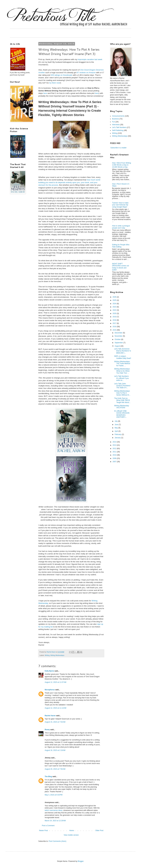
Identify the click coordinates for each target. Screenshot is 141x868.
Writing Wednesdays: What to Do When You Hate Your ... (122, 371)
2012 (115, 449)
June (117, 425)
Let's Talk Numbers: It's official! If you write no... (122, 378)
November (119, 336)
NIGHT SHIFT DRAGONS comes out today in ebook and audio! (120, 267)
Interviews (116, 125)
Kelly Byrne (49, 671)
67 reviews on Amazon (86, 73)
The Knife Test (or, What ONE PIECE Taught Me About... (122, 400)
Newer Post (43, 831)
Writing (47, 655)
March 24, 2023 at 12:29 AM (55, 821)
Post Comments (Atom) (57, 841)
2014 (115, 442)
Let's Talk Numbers (119, 127)
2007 (115, 462)
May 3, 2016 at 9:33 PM (54, 795)
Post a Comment (48, 826)
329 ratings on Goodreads (62, 75)
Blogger (81, 861)
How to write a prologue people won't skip (121, 227)
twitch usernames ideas (54, 810)
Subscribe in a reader (118, 148)
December (119, 333)
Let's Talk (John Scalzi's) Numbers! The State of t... (122, 386)
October (118, 339)
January (118, 438)
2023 (115, 307)
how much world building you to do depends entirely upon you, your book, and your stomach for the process (69, 182)
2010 (115, 455)
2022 (115, 310)
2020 (115, 313)
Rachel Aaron (50, 716)
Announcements (118, 116)
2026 (115, 297)
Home (72, 831)
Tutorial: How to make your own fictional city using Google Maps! (120, 205)
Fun (114, 122)
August (118, 346)
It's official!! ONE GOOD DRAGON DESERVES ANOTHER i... (122, 414)
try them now (55, 83)
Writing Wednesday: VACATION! (122, 407)
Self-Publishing (118, 130)
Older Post (99, 831)
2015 (115, 330)
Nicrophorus (50, 690)
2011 (115, 452)
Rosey (47, 730)
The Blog (48, 777)
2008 (115, 458)
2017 (115, 323)
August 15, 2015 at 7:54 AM (55, 722)
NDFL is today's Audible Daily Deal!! (123, 357)
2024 (115, 304)
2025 (115, 300)
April (117, 431)
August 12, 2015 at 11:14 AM (55, 708)
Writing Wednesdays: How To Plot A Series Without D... (122, 393)
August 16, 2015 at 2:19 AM (55, 750)
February (118, 434)
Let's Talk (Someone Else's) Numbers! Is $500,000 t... (123, 351)
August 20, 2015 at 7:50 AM (55, 769)
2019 (115, 317)
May (116, 428)
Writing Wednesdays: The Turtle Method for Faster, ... (122, 364)
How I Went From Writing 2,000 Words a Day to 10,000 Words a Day (122, 165)
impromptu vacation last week (90, 59)
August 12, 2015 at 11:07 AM (55, 682)
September (119, 343)
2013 (115, 445)
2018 (115, 320)
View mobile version (71, 835)
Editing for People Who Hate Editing (121, 246)
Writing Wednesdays (57, 655)
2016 (115, 327)
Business (116, 119)
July (116, 421)
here (45, 93)
